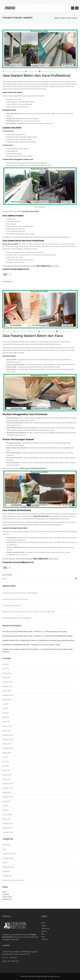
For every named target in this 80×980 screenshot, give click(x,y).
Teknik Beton (51, 331)
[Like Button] (5, 274)
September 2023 (8, 797)
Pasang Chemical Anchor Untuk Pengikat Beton (17, 618)
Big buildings (20, 71)
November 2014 (8, 832)
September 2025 (8, 695)
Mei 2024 (6, 762)
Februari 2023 (7, 815)
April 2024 (6, 766)
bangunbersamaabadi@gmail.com (18, 562)
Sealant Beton (9, 131)
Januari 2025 (6, 731)
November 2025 (8, 686)
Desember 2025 (8, 682)
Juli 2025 (5, 704)
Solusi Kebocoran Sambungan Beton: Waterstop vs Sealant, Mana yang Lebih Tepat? (29, 612)
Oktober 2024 (7, 744)
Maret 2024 (6, 770)
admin (36, 71)
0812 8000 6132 (43, 266)
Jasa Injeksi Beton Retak (30, 211)
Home (56, 18)
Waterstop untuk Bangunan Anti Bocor (33, 468)
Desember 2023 (8, 784)
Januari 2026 (6, 677)
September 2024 (8, 748)
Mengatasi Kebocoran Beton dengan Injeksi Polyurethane (57, 640)
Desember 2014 (8, 828)
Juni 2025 (5, 708)
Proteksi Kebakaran (8, 867)
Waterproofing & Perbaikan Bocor (27, 331)
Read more (7, 282)
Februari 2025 (7, 726)
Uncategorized (7, 876)
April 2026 (6, 669)
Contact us (45, 939)
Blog (43, 934)
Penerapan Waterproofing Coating (56, 632)
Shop (43, 937)
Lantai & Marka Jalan (9, 854)
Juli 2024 (5, 757)
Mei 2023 (6, 810)
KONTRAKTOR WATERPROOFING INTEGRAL (59, 636)
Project (5, 863)
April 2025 (6, 717)
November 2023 (8, 788)
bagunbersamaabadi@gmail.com (16, 269)
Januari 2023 (6, 819)
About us (44, 931)
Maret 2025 (6, 722)
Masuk (4, 892)
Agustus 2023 (7, 801)
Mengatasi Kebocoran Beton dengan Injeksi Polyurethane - (21, 649)
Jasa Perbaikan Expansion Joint (12, 605)
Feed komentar (7, 897)
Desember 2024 (8, 735)
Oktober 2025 (7, 691)
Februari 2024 (7, 775)
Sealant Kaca (8, 145)
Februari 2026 (7, 673)
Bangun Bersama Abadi (10, 244)
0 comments (9, 71)
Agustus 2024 (7, 753)
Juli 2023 (5, 806)
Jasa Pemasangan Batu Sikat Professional (15, 599)
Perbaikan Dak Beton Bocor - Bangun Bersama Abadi (19, 640)
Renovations (6, 871)
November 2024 (8, 739)
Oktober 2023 (7, 792)
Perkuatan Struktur (8, 858)
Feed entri (6, 894)
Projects (44, 926)
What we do (45, 928)
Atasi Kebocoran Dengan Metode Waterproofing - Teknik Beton (22, 632)
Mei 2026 (6, 664)
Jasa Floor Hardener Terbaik (51, 645)
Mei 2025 (6, 713)
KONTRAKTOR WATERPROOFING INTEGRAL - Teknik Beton (21, 645)
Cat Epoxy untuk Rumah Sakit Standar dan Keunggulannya (20, 593)
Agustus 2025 (7, 700)
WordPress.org (7, 899)
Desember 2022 (8, 823)
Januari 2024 (6, 779)
